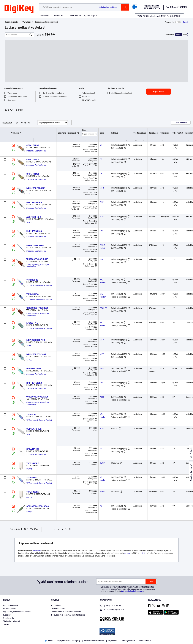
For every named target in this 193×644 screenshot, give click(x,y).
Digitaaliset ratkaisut (11, 621)
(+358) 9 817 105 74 (110, 606)
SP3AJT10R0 (33, 449)
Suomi (49, 641)
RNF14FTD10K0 (34, 203)
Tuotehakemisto (11, 22)
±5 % (143, 553)
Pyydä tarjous (91, 16)
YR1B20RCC (32, 280)
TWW (102, 463)
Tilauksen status (58, 609)
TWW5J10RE (33, 463)
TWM (102, 492)
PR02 (102, 259)
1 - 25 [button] (16, 123)
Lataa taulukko (181, 123)
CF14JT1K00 (33, 145)
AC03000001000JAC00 (38, 506)
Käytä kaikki (159, 92)
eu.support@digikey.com (112, 610)
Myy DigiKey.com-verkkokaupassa (17, 612)
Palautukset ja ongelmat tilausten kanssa (68, 615)
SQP (102, 428)
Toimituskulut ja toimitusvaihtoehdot (66, 612)
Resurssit (74, 16)
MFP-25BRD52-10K (36, 340)
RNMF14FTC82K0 (35, 245)
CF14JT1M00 (33, 174)
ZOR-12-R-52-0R (34, 217)
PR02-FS (104, 308)
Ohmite (29, 469)
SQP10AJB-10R (34, 429)
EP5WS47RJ (32, 323)
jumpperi (128, 553)
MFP (102, 340)
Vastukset (26, 22)
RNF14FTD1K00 (34, 231)
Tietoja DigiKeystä (10, 605)
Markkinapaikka (9, 609)
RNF (102, 202)
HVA (102, 368)
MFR (102, 188)
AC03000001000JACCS (37, 397)
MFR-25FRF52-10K (36, 188)
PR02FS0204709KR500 (37, 308)
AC (101, 506)
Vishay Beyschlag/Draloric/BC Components (38, 266)
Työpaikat (7, 615)
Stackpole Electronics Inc (36, 151)
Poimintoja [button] (51, 123)
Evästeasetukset (145, 641)
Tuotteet (44, 16)
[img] (19, 9)
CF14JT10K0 (33, 160)
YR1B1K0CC (32, 478)
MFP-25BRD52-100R (36, 354)
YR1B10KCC (32, 415)
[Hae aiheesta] (17, 35)
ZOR (102, 216)
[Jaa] (186, 22)
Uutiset (6, 624)
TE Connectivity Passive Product (39, 285)
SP (101, 449)
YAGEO (29, 194)
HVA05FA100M (34, 369)
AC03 (102, 397)
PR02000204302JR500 (37, 259)
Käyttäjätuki (56, 605)
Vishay (29, 512)
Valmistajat (59, 16)
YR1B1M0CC (32, 294)
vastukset (37, 550)
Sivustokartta (8, 618)
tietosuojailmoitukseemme (133, 591)
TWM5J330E (32, 492)
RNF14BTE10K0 (34, 383)
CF (101, 145)
